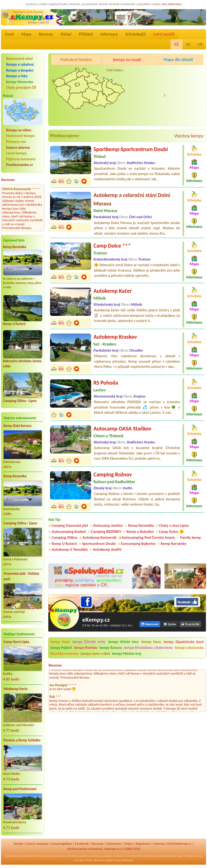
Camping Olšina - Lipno (20, 401)
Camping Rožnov (167, 72)
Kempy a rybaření (20, 64)
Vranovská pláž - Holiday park (21, 576)
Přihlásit (86, 34)
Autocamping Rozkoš (69, 532)
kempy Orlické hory (123, 642)
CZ (177, 44)
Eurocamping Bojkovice (138, 544)
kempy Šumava (111, 648)
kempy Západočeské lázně (184, 642)
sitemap (159, 844)
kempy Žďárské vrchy (89, 642)
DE (188, 44)
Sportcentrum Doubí (99, 544)
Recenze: (8, 180)
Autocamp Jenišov (168, 101)
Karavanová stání (19, 58)
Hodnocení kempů (20, 136)
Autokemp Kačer (113, 291)
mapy (180, 856)
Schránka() (136, 34)
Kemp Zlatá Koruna (17, 426)
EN (200, 44)
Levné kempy (16, 153)
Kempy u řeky (17, 76)
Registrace (143, 844)
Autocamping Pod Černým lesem (148, 537)
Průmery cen (16, 142)
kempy (18, 844)
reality (83, 856)
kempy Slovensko (20, 82)
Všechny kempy (189, 136)
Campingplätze (61, 844)
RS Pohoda (106, 383)
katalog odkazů (159, 856)
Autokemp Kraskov (115, 337)
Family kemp (190, 537)
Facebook (82, 844)
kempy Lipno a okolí (95, 654)
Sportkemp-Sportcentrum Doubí (131, 149)
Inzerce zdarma (18, 147)
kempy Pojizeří (61, 648)
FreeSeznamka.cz (19, 165)
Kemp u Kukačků (140, 532)
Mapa (26, 34)
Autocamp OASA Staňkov (122, 428)
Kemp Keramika (15, 247)
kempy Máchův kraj (127, 654)
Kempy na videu (19, 130)
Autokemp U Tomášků (70, 549)
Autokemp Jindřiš (107, 549)
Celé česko (114, 70)
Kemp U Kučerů (14, 324)
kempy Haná (60, 642)
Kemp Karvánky (173, 544)
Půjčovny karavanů (21, 159)
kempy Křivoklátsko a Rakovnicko (148, 648)
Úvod (9, 34)
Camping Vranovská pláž (70, 525)
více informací (171, 4)
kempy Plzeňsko (86, 648)
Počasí (66, 34)
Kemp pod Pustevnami (20, 789)
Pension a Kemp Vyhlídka (22, 740)
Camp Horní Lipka (16, 642)
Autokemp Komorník (99, 537)
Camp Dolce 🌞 (172, 532)
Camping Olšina (64, 537)
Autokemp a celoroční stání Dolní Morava (132, 199)
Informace (109, 34)
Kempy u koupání (20, 70)
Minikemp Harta (15, 689)
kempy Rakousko (123, 860)
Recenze (46, 34)
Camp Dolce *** (112, 246)
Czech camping (37, 844)
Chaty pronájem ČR (21, 87)
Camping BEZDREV (106, 532)
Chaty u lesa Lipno (174, 525)
